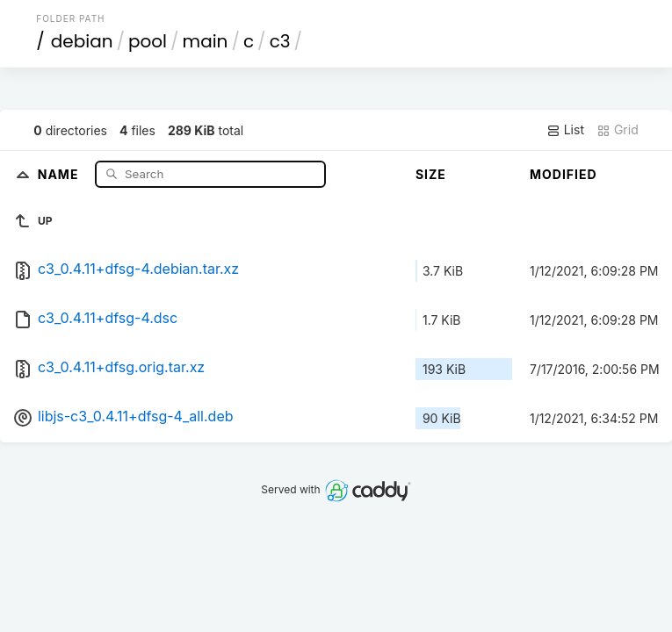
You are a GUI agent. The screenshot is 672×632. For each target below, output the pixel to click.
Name (60, 173)
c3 (280, 41)
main (206, 41)
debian (82, 41)
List (565, 130)
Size (431, 174)
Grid (618, 130)
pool (148, 41)
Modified (564, 174)
